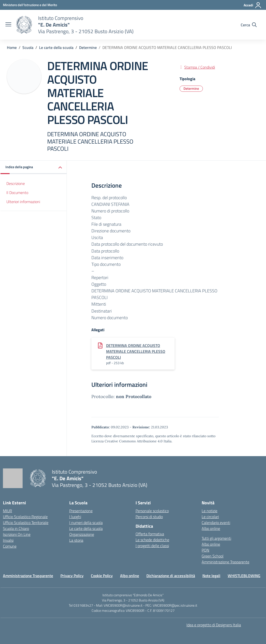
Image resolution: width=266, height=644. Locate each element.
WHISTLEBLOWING (244, 576)
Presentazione (81, 511)
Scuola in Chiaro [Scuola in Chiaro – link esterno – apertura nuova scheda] (16, 528)
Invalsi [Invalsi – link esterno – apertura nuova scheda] (8, 540)
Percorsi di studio (149, 517)
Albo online (211, 528)
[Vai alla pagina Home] (12, 47)
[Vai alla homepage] (24, 25)
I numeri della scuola (86, 523)
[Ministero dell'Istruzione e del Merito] (30, 5)
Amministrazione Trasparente (225, 562)
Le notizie (210, 511)
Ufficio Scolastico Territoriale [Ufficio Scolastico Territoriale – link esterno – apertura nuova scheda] (26, 523)
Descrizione (16, 183)
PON (205, 550)
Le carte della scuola (86, 528)
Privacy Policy (72, 576)
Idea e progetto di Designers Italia (214, 625)
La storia (76, 540)
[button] (34, 167)
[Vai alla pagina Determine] (88, 47)
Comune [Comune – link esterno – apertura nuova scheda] (10, 546)
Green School (213, 556)
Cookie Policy (102, 576)
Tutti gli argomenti (216, 538)
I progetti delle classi (152, 546)
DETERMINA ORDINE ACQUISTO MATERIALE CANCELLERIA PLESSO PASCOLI (136, 351)
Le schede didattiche (152, 540)
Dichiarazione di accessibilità (171, 576)
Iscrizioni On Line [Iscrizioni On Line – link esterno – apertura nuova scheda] (17, 534)
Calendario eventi (216, 523)
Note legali (211, 576)
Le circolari (210, 517)
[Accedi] (253, 5)
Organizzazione (82, 534)
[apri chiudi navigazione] (8, 25)
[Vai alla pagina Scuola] (28, 47)
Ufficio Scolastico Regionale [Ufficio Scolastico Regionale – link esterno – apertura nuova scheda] (25, 517)
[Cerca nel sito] (249, 25)
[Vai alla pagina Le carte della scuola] (56, 47)
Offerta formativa (150, 534)
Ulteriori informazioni (23, 202)
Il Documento (17, 193)
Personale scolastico (152, 511)
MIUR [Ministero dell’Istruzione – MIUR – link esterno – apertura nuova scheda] (7, 511)
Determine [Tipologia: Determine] (191, 88)
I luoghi (75, 517)
